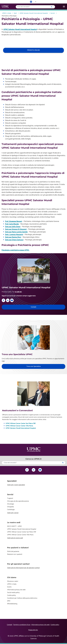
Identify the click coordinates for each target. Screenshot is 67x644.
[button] (35, 2)
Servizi (10, 494)
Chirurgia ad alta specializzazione (18, 501)
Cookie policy (11, 595)
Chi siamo (12, 577)
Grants (9, 587)
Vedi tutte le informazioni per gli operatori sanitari (23, 568)
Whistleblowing (12, 604)
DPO (9, 601)
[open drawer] (64, 7)
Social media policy (13, 593)
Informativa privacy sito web (16, 590)
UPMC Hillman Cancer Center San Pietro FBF (21, 423)
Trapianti (10, 498)
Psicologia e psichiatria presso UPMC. (15, 250)
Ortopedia (10, 507)
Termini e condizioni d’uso (22, 625)
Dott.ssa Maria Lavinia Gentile (16, 232)
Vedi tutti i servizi (13, 513)
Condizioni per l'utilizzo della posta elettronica (22, 598)
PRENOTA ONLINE (33, 50)
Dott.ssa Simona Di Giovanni (16, 229)
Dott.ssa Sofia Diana (13, 227)
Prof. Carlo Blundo (12, 224)
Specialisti (12, 481)
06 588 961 (18, 292)
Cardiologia (11, 510)
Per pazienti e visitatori (18, 548)
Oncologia (11, 504)
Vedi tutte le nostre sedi (15, 538)
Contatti (10, 625)
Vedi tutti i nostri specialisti (16, 485)
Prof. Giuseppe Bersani (14, 221)
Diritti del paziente (13, 552)
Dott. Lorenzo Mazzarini (14, 235)
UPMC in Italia (12, 584)
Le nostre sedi (14, 522)
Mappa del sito (33, 630)
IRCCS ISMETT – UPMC (15, 526)
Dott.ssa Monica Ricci (13, 237)
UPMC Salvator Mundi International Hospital (20, 29)
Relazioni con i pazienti (15, 554)
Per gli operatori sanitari (18, 564)
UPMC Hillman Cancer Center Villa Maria (19, 426)
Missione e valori (13, 581)
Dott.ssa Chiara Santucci (14, 240)
